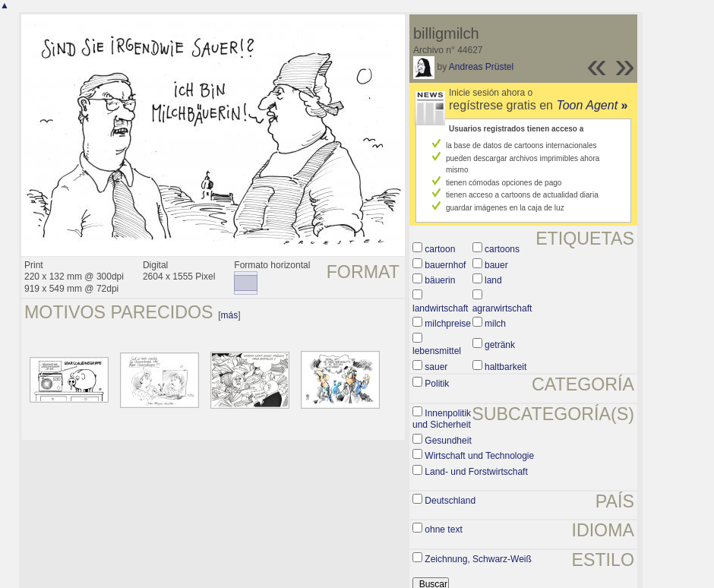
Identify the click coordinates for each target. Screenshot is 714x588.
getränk (500, 345)
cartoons (502, 249)
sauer (436, 367)
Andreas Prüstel (481, 67)
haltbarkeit (505, 367)
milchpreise (448, 324)
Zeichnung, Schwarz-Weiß (478, 559)
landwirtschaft (440, 308)
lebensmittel (437, 351)
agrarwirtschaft (502, 308)
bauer (496, 265)
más (230, 315)
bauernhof (445, 265)
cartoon (440, 249)
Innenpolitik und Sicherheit (442, 419)
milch (495, 324)
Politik (437, 384)
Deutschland (450, 501)
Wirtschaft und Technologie (479, 456)
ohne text (443, 530)
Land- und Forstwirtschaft (476, 472)
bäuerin (440, 280)
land (493, 280)
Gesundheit (448, 441)
